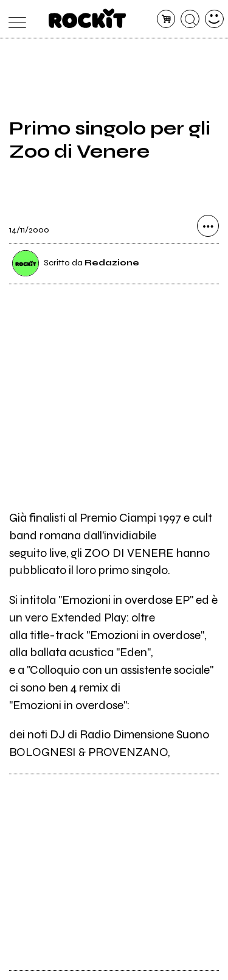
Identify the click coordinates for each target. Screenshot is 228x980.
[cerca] (190, 19)
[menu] (14, 19)
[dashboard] (214, 19)
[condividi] (208, 226)
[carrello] (166, 19)
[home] (87, 18)
